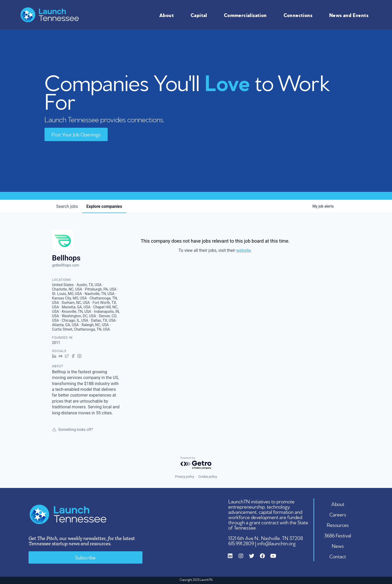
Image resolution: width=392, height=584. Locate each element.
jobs (67, 206)
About (168, 15)
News (338, 546)
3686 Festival (338, 535)
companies (104, 206)
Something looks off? (73, 430)
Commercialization (247, 15)
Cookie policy (208, 477)
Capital (200, 15)
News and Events (350, 15)
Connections (299, 15)
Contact (338, 556)
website (243, 250)
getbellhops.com (66, 265)
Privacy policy (184, 477)
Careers (338, 514)
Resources (338, 525)
